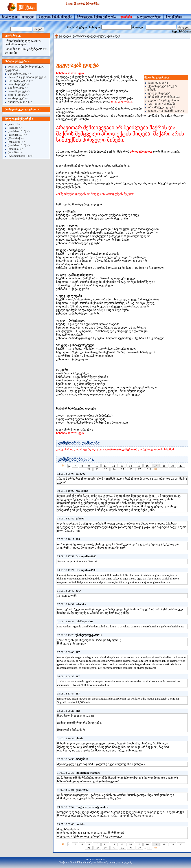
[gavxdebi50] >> (17, 135)
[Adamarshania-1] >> (20, 156)
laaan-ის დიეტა (158, 83)
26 (131, 469)
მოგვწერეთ (174, 17)
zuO (78, 591)
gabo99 (80, 518)
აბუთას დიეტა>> (19, 74)
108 (78, 539)
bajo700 (80, 474)
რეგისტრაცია (182, 31)
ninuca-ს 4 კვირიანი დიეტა (166, 111)
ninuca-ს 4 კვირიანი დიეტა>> (27, 77)
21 (89, 469)
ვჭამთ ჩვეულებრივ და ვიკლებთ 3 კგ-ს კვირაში (162, 98)
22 (97, 469)
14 (130, 466)
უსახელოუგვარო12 (89, 635)
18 (164, 466)
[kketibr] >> (15, 128)
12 (114, 466)
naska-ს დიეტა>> (19, 91)
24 (114, 469)
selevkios (81, 604)
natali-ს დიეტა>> (19, 84)
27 (139, 469)
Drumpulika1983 (86, 556)
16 (147, 466)
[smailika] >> (16, 149)
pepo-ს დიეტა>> (18, 95)
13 (122, 466)
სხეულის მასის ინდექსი (56, 17)
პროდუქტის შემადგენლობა (96, 17)
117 (78, 652)
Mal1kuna (82, 491)
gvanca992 (82, 790)
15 (139, 466)
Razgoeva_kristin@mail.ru (92, 807)
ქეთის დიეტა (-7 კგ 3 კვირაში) (161, 88)
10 (97, 466)
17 (156, 466)
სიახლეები (10, 17)
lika (78, 711)
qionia (79, 738)
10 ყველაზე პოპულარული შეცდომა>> (25, 68)
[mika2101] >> (17, 142)
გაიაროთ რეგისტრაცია (121, 449)
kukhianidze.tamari (87, 773)
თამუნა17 (82, 759)
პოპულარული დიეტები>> (23, 109)
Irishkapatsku (84, 621)
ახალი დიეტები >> (18, 61)
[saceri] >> (14, 124)
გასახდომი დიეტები (85, 36)
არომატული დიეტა (162, 107)
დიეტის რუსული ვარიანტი (75, 430)
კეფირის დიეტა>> (21, 81)
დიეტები (28, 17)
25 (122, 469)
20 (181, 466)
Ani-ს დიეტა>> (18, 98)
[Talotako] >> (16, 138)
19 (172, 466)
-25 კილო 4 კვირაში (162, 104)
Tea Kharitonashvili (96, 859)
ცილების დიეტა (159, 93)
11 (105, 466)
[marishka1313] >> (19, 131)
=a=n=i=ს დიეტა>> (20, 102)
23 (106, 469)
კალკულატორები (149, 17)
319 (150, 469)
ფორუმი (126, 17)
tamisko (80, 824)
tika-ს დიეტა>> (18, 88)
